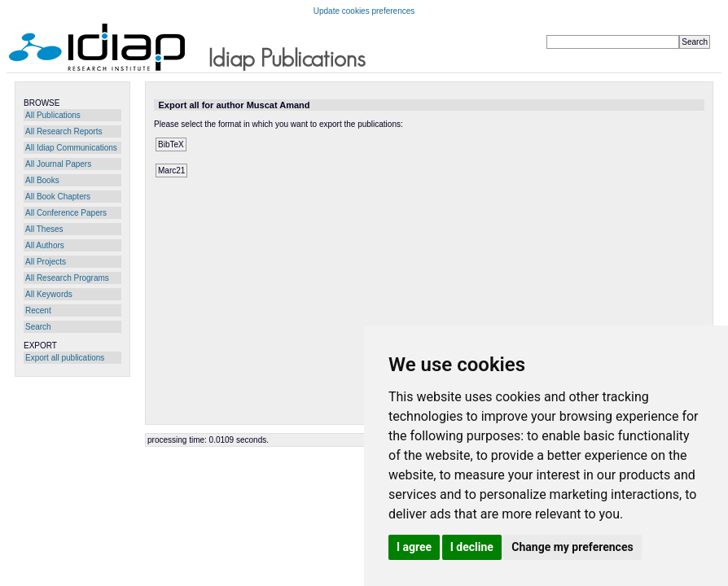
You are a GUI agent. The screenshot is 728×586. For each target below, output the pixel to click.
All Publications (53, 115)
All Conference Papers (66, 213)
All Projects (46, 262)
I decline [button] (472, 547)
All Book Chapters (58, 197)
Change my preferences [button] (572, 547)
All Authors (45, 245)
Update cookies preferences (364, 11)
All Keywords (49, 294)
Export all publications (65, 358)
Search (38, 327)
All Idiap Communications (71, 148)
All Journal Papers (58, 164)
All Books (42, 180)
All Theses (44, 229)
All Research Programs (67, 278)
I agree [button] (414, 547)
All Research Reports (64, 131)
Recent (38, 310)
